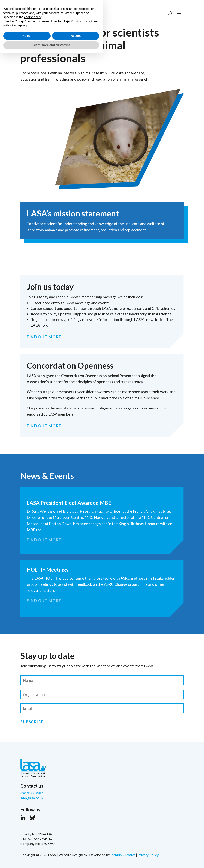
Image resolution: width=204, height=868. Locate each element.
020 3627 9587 (32, 793)
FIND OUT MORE (44, 337)
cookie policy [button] (33, 832)
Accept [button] (76, 850)
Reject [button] (27, 850)
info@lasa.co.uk (32, 798)
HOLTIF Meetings (48, 570)
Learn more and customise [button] (51, 860)
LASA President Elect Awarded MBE (69, 503)
